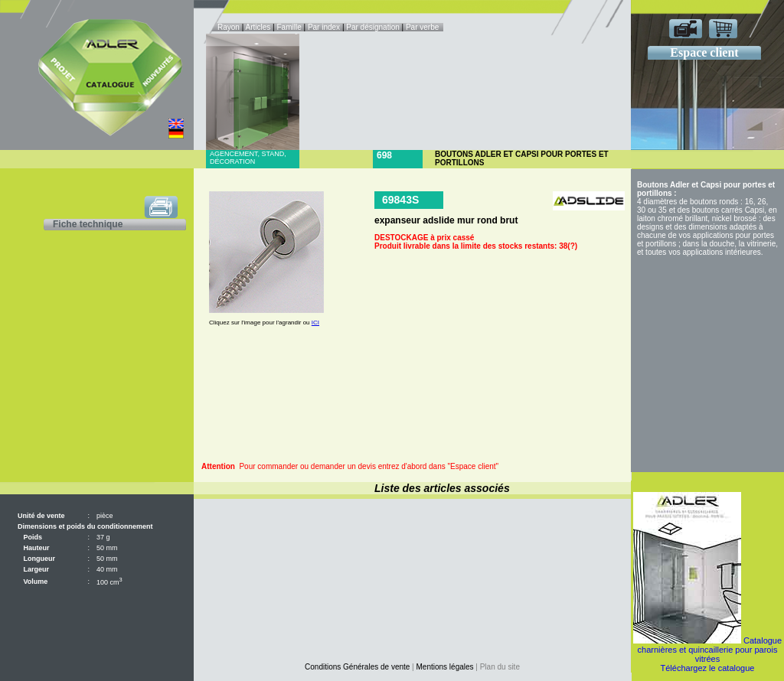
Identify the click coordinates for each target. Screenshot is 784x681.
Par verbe (423, 27)
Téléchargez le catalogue (708, 668)
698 (384, 155)
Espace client (704, 52)
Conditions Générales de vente (357, 667)
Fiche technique (88, 224)
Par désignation (373, 27)
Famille (290, 27)
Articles (258, 27)
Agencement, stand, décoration (248, 158)
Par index (324, 27)
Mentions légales (445, 667)
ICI (315, 323)
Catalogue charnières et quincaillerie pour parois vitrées (710, 650)
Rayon (230, 27)
